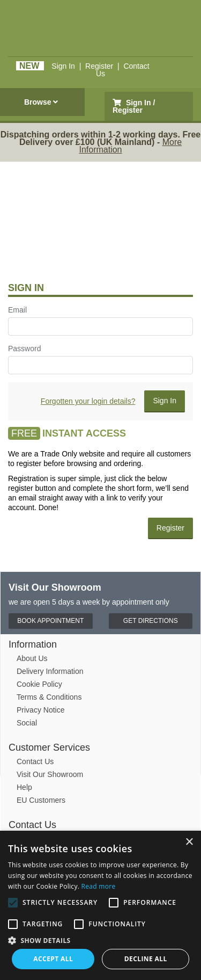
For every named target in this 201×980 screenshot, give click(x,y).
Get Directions (151, 621)
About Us (32, 658)
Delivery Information (50, 671)
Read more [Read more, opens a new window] (99, 886)
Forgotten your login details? (88, 401)
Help (24, 787)
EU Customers (41, 800)
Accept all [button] (53, 959)
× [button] (189, 842)
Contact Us (35, 761)
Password (24, 349)
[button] (100, 940)
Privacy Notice (40, 710)
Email (17, 310)
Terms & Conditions (49, 697)
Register (99, 66)
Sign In (63, 66)
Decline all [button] (146, 959)
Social (27, 723)
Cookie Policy (39, 684)
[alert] (100, 905)
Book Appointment (50, 621)
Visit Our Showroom (50, 774)
